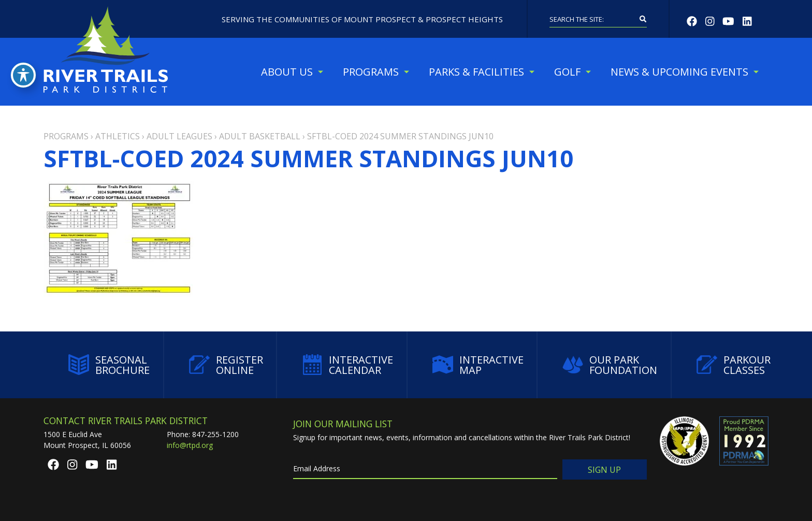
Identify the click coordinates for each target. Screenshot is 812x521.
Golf (567, 72)
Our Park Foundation (610, 365)
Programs (371, 72)
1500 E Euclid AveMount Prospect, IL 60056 (87, 440)
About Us (287, 72)
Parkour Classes (734, 365)
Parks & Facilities (476, 72)
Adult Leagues (179, 136)
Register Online (226, 365)
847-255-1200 (215, 434)
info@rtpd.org (190, 445)
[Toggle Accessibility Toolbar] (23, 75)
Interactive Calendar (347, 365)
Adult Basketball (260, 136)
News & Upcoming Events (679, 72)
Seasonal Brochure (109, 365)
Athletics (118, 136)
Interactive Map (478, 365)
